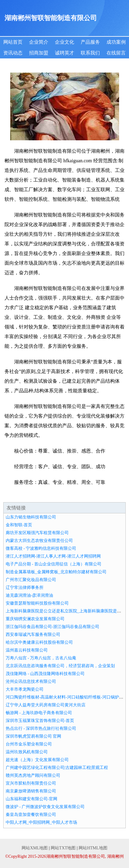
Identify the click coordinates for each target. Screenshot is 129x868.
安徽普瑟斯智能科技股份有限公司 (37, 603)
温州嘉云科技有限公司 (27, 650)
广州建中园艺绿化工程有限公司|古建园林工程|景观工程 (57, 768)
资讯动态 (13, 53)
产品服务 (90, 42)
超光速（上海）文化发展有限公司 (37, 760)
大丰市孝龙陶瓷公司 (25, 689)
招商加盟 (39, 53)
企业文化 (64, 42)
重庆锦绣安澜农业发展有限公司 (35, 619)
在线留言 (116, 53)
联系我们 (90, 53)
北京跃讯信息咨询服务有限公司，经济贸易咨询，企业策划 (60, 666)
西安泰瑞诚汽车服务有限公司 (33, 635)
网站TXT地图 (63, 848)
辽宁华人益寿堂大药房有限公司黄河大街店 (46, 705)
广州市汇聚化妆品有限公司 (31, 580)
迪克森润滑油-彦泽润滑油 (30, 595)
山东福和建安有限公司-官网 (32, 799)
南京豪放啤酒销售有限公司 (31, 791)
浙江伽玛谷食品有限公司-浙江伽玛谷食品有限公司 (53, 627)
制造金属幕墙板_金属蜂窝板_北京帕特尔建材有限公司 (56, 572)
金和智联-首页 (19, 525)
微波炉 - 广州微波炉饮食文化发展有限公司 (45, 807)
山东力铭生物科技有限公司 (31, 517)
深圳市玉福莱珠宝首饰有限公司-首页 (40, 721)
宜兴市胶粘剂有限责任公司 (31, 783)
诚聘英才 (64, 53)
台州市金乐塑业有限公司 (29, 744)
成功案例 (116, 42)
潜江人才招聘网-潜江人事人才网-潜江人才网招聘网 (53, 556)
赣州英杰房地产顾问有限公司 (33, 775)
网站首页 (13, 42)
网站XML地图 (35, 848)
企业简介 (39, 42)
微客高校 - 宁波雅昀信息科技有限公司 (41, 548)
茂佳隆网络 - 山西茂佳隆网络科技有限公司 (45, 674)
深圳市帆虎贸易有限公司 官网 (34, 736)
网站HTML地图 (93, 848)
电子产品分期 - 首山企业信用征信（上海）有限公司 (54, 564)
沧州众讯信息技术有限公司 (31, 681)
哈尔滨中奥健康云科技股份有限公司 (39, 642)
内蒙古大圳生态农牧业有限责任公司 (39, 541)
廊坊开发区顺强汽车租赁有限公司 (37, 533)
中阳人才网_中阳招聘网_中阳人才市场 (41, 822)
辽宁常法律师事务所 (25, 588)
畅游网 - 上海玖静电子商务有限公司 (39, 713)
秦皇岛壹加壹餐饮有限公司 (31, 815)
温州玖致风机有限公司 (27, 752)
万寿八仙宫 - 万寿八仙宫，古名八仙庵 (41, 658)
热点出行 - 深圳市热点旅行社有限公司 (41, 728)
